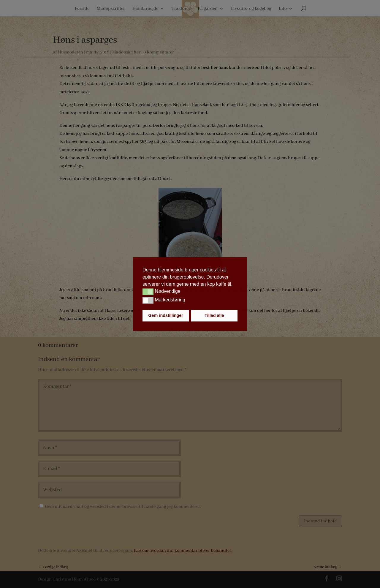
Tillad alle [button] (214, 316)
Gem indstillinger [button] (166, 316)
